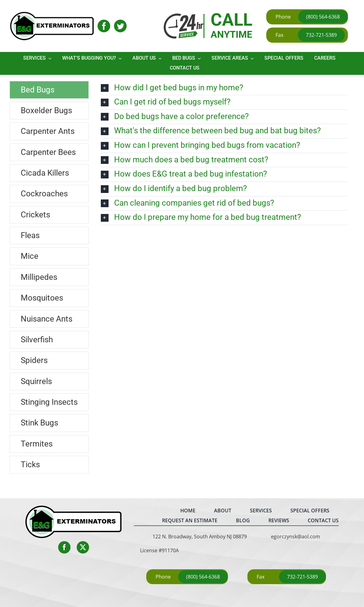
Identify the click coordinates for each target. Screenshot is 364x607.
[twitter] (83, 547)
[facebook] (64, 547)
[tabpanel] (224, 279)
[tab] (49, 90)
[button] (224, 88)
